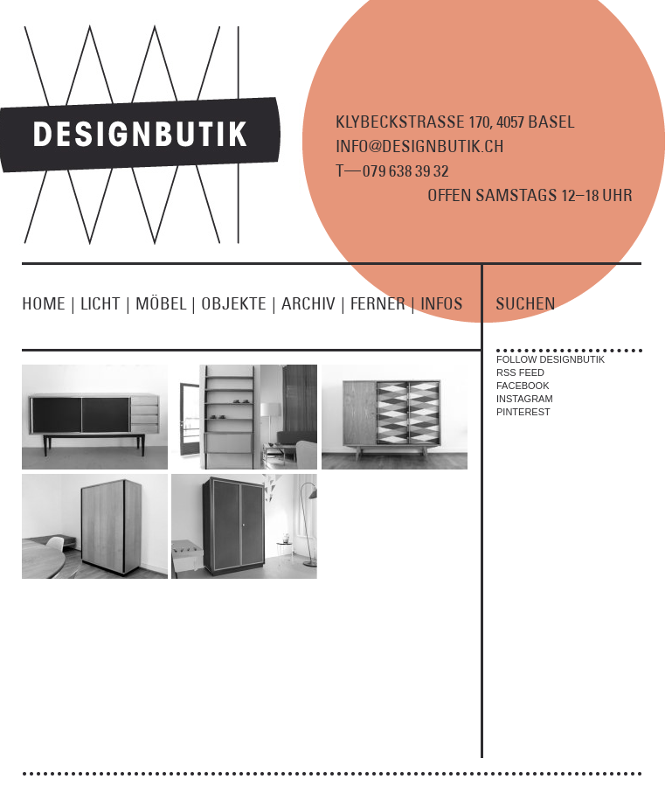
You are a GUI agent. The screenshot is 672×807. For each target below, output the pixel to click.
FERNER (385, 303)
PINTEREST (523, 412)
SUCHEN (526, 303)
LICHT (108, 303)
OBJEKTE (241, 303)
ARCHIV (316, 303)
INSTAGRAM (525, 399)
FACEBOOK (523, 386)
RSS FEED (520, 372)
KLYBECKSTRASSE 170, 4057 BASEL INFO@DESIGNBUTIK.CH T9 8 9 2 (455, 146)
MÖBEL (168, 303)
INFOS (442, 303)
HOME (51, 303)
